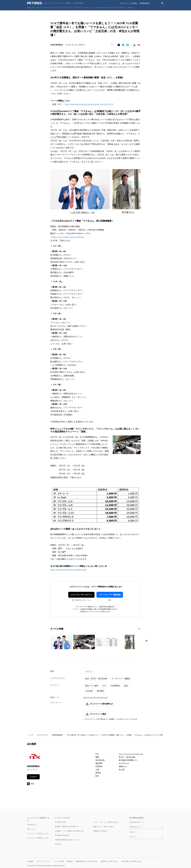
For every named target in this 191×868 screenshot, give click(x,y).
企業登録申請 (144, 3)
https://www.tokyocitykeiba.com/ (96, 697)
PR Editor (58, 844)
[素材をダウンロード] (134, 45)
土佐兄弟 (89, 691)
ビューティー (76, 8)
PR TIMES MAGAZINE (62, 835)
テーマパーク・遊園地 (121, 679)
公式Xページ (134, 832)
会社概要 (30, 861)
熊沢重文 (101, 691)
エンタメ (65, 8)
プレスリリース (42, 735)
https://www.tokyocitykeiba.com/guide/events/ (68, 570)
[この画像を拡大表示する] (61, 642)
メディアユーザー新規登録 (110, 595)
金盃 (126, 686)
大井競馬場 (115, 686)
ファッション (89, 8)
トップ (31, 735)
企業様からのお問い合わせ (109, 861)
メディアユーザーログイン (81, 595)
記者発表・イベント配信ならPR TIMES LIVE (69, 831)
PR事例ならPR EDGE (100, 831)
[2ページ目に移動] (140, 629)
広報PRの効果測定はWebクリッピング (68, 840)
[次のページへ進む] (146, 641)
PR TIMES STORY (61, 822)
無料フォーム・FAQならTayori (103, 827)
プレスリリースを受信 (128, 3)
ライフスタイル (102, 8)
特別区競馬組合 (57, 735)
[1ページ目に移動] (139, 629)
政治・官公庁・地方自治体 (96, 679)
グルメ (123, 8)
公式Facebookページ (136, 822)
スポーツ (131, 8)
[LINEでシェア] (128, 45)
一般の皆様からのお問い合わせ (131, 861)
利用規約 (70, 861)
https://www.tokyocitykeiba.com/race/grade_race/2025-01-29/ (89, 104)
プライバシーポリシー (43, 861)
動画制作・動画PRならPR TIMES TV (67, 827)
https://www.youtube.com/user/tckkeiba (68, 237)
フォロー (33, 777)
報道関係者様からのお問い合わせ (86, 861)
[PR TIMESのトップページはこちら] (55, 3)
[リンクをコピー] (139, 45)
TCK (104, 686)
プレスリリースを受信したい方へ (38, 834)
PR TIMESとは (32, 825)
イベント (89, 672)
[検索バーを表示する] (162, 3)
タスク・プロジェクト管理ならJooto (105, 822)
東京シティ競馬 (92, 686)
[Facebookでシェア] (123, 45)
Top (29, 8)
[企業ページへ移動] (35, 757)
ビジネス (114, 8)
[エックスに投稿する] (119, 45)
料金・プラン (32, 829)
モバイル (48, 8)
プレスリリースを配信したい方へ (38, 838)
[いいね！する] (112, 45)
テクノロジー (37, 8)
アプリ (57, 8)
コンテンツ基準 (59, 861)
